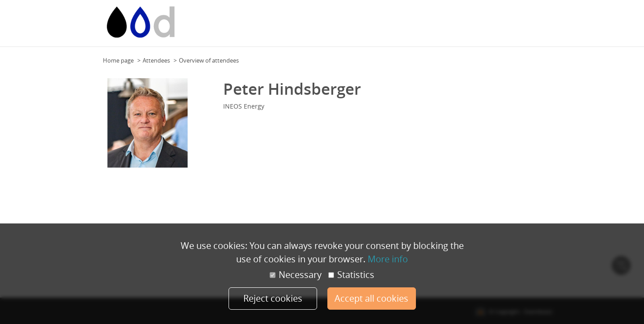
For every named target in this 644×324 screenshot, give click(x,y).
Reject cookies (273, 298)
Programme (485, 26)
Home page (118, 60)
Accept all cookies (371, 298)
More (543, 26)
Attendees (156, 60)
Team (437, 26)
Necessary (296, 275)
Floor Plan (378, 26)
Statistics (351, 275)
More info (388, 259)
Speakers (518, 26)
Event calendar (293, 26)
